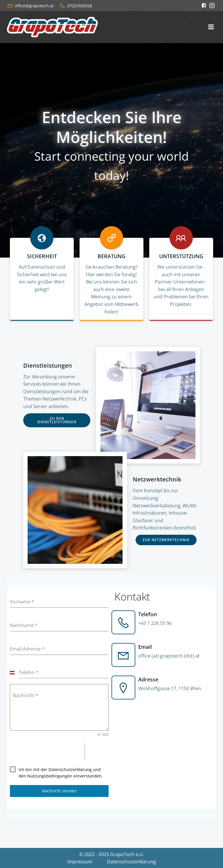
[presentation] (47, 752)
